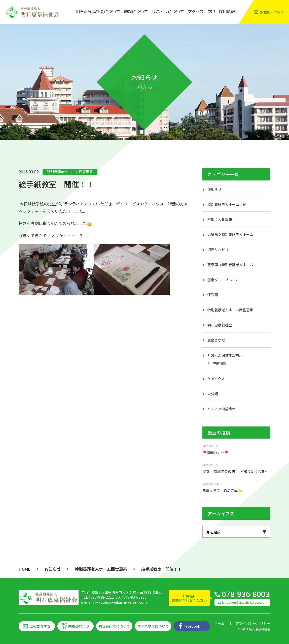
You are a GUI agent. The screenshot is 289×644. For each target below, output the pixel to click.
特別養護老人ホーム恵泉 (227, 204)
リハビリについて (168, 11)
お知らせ (214, 189)
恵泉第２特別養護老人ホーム (230, 234)
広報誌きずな (40, 626)
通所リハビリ (218, 250)
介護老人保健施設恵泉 (225, 355)
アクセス (196, 11)
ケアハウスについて (153, 626)
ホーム (219, 623)
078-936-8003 (246, 594)
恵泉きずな (216, 340)
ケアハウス (216, 379)
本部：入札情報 (220, 219)
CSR (211, 11)
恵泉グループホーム (223, 280)
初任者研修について (114, 626)
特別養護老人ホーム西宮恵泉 (70, 172)
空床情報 (220, 363)
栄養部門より (79, 626)
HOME (25, 569)
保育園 (213, 295)
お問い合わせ (272, 12)
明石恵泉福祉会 (220, 325)
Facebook (192, 626)
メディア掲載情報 (221, 409)
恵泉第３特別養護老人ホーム (230, 265)
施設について (136, 11)
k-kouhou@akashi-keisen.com (121, 602)
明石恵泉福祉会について (98, 11)
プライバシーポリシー (253, 623)
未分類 (213, 394)
